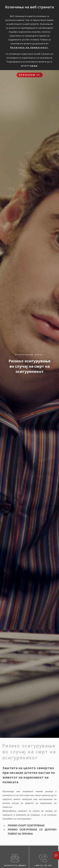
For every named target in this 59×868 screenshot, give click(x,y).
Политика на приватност (29, 47)
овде (34, 66)
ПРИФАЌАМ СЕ (30, 75)
